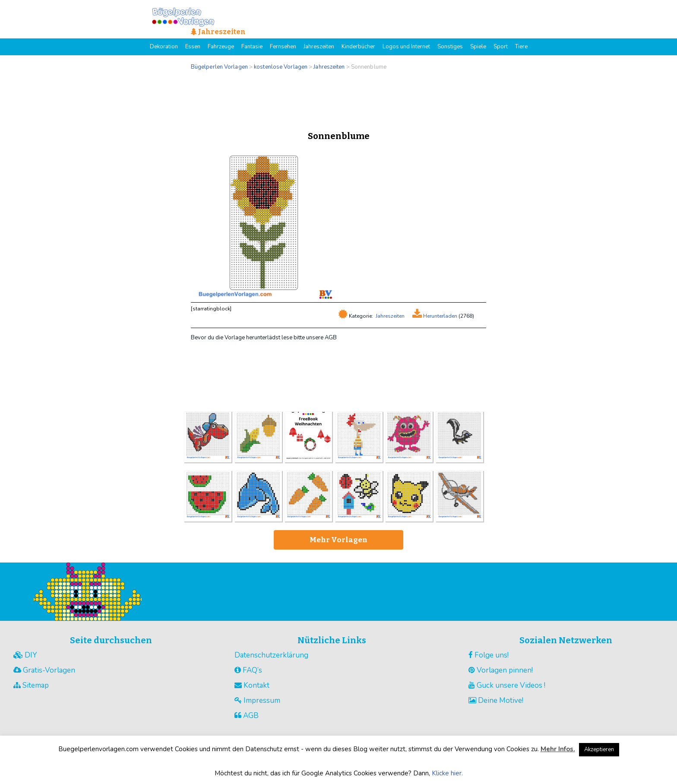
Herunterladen (440, 316)
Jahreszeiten (390, 316)
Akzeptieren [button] (599, 749)
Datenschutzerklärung (271, 655)
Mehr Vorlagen (338, 540)
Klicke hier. (447, 773)
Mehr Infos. (558, 749)
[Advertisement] (338, 98)
